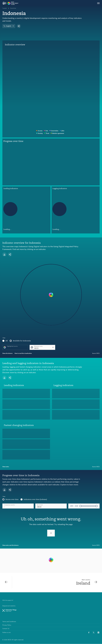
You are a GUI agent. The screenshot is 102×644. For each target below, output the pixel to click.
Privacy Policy (7, 625)
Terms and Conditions (9, 622)
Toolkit (5, 8)
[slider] (80, 506)
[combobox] (51, 506)
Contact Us (6, 629)
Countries (13, 8)
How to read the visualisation (23, 353)
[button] (51, 506)
